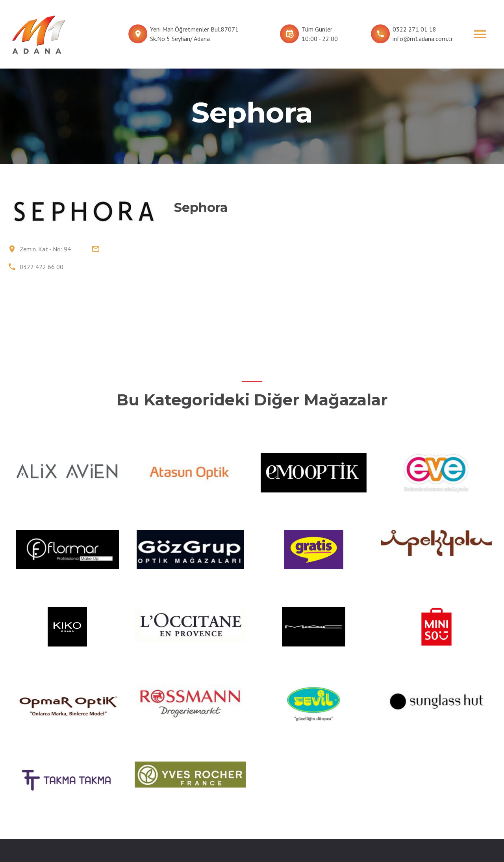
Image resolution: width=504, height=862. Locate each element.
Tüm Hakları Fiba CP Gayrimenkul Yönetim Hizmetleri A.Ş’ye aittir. (359, 839)
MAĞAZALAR (197, 784)
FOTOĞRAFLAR (284, 784)
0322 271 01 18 (414, 29)
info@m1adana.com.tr (423, 39)
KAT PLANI (195, 797)
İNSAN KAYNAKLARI (291, 797)
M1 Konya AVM (367, 797)
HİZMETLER (197, 811)
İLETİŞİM (277, 811)
